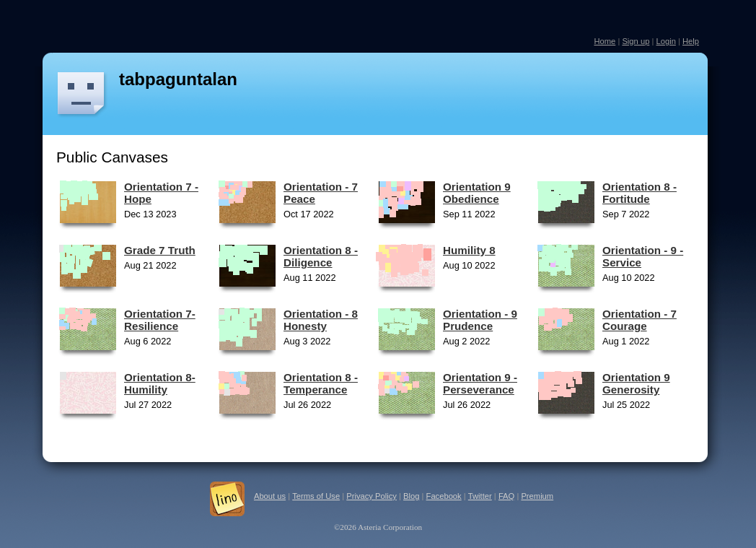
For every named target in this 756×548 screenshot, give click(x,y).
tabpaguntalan (178, 79)
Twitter (480, 496)
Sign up (636, 41)
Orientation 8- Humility (160, 383)
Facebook (444, 496)
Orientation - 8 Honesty (321, 320)
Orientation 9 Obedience (477, 193)
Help (691, 41)
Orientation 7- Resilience (160, 320)
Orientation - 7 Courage (639, 320)
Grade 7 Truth (160, 250)
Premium (537, 496)
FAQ (506, 496)
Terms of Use (316, 496)
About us (270, 496)
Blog (411, 496)
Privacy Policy (372, 496)
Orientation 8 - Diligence (321, 256)
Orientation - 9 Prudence (480, 320)
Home (605, 41)
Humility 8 (469, 250)
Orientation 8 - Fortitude (639, 193)
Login (665, 41)
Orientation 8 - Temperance (321, 383)
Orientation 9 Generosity (636, 383)
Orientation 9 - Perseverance (480, 383)
